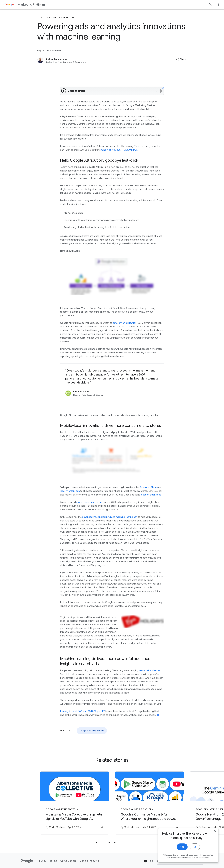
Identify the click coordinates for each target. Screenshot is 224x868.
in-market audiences (150, 671)
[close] (215, 834)
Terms (53, 861)
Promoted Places (149, 487)
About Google (68, 861)
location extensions (151, 495)
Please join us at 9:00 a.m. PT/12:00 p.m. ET (82, 711)
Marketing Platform (31, 4)
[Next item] (211, 801)
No (195, 849)
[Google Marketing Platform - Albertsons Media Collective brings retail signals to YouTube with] (75, 803)
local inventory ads (70, 491)
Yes (182, 849)
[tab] (96, 842)
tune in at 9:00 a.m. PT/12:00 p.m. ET (120, 150)
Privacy (42, 861)
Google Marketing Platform (92, 731)
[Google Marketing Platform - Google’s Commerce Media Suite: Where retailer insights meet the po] (149, 803)
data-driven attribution (125, 323)
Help (149, 861)
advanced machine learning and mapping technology (110, 517)
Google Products (89, 861)
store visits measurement (89, 502)
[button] (181, 59)
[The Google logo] (27, 861)
